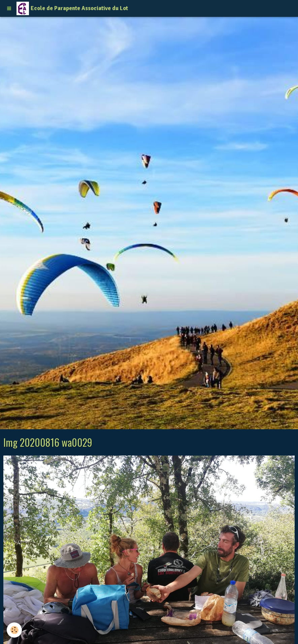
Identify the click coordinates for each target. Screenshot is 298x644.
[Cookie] (14, 630)
